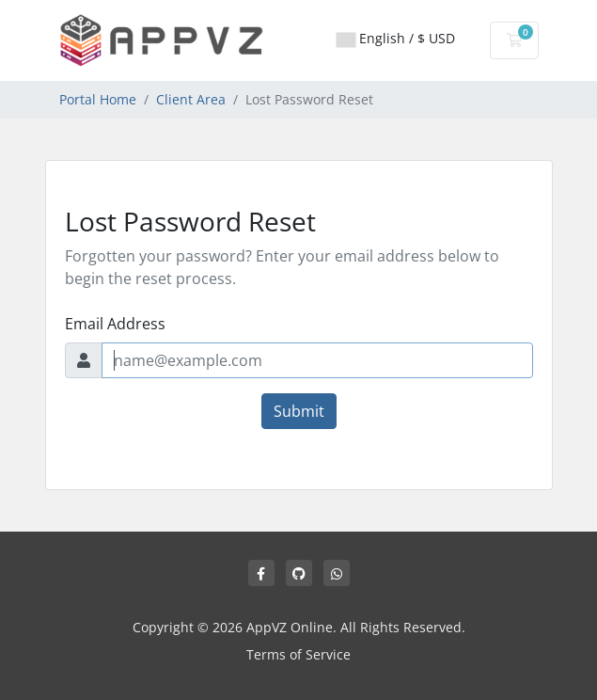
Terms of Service (298, 654)
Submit (299, 411)
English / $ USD (396, 38)
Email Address (115, 324)
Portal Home (98, 99)
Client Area (191, 99)
